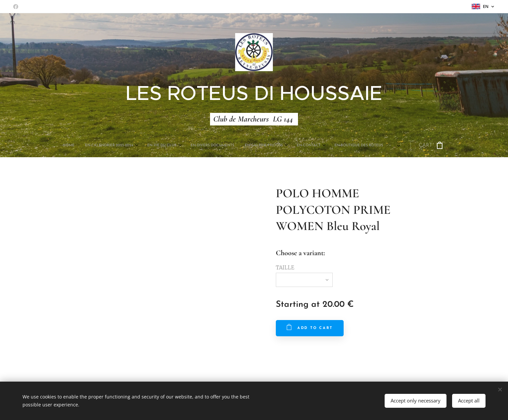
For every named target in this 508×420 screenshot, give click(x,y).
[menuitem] (184, 146)
